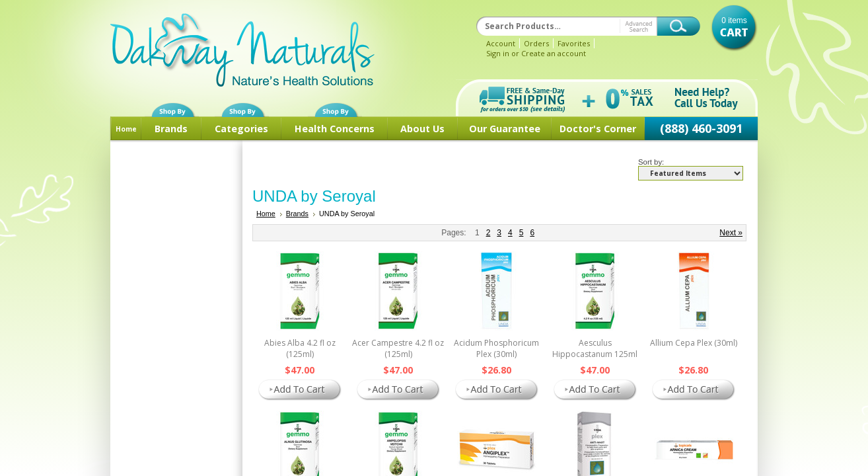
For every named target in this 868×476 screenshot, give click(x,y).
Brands (171, 129)
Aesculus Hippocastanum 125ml (595, 348)
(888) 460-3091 (701, 128)
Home (126, 129)
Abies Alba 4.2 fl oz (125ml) (300, 348)
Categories (241, 129)
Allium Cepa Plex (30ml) (694, 343)
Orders (536, 43)
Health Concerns (335, 129)
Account (501, 43)
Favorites (574, 43)
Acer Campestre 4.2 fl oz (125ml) (398, 348)
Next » (731, 233)
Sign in (498, 53)
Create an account (554, 53)
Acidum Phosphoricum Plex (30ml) (496, 348)
